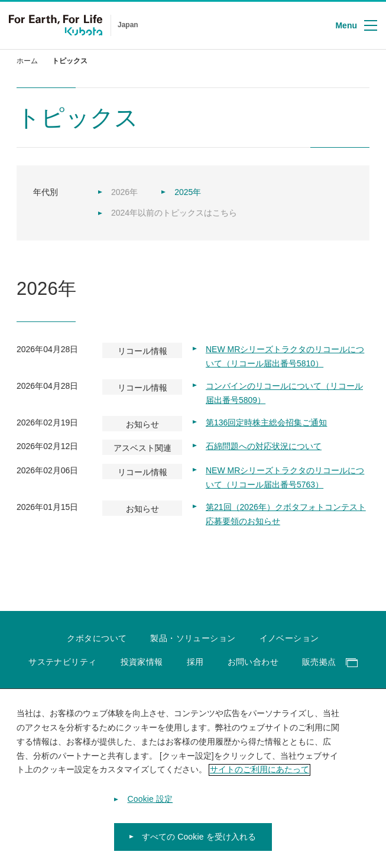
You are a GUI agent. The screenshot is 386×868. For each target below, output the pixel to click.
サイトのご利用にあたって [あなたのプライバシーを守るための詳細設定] (260, 775)
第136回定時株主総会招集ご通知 (266, 422)
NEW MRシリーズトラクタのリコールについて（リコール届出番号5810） (285, 356)
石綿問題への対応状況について (264, 446)
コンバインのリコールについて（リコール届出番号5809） (284, 393)
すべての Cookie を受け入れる (199, 843)
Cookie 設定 (150, 805)
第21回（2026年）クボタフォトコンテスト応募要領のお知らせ (286, 514)
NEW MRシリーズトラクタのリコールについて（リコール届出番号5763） (285, 477)
